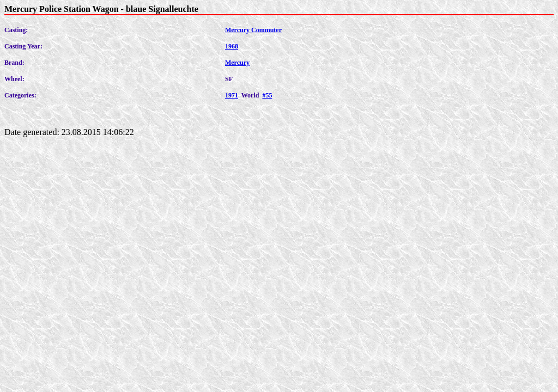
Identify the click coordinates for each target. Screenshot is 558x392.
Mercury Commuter (253, 30)
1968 (232, 46)
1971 (232, 95)
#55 (267, 95)
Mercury (237, 63)
